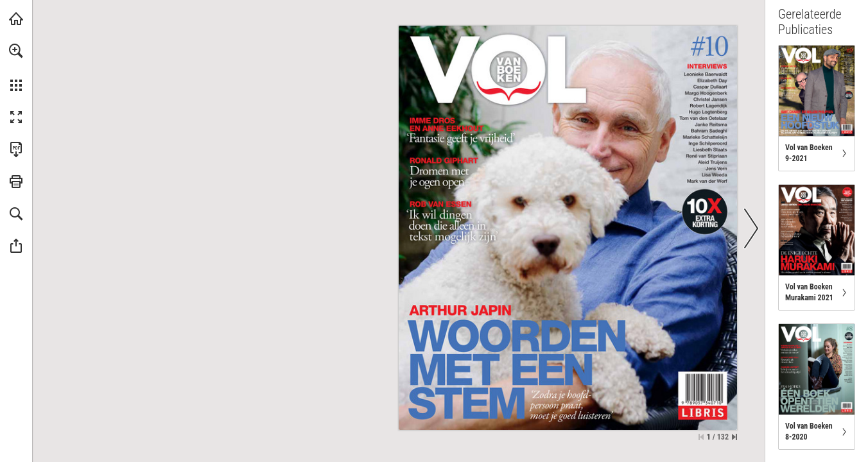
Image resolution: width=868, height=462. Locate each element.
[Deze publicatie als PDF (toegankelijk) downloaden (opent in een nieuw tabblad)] (16, 150)
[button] (16, 51)
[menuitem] (16, 67)
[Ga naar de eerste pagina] (701, 437)
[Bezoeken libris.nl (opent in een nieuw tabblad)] (16, 19)
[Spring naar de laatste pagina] (734, 437)
